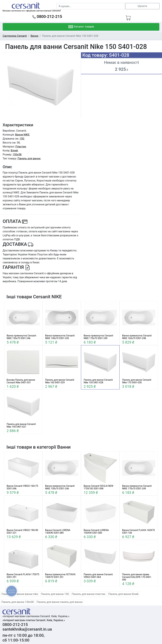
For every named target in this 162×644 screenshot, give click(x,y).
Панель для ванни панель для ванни (60, 602)
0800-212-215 (47, 17)
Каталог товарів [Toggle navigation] (81, 27)
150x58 (17, 155)
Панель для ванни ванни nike (20, 594)
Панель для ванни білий (123, 594)
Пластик (21, 147)
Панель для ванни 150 (55, 594)
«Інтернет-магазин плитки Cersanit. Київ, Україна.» (34, 620)
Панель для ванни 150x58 (18, 602)
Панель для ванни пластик (88, 594)
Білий (14, 151)
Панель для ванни (29, 159)
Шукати (142, 6)
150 (22, 139)
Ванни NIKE (22, 135)
